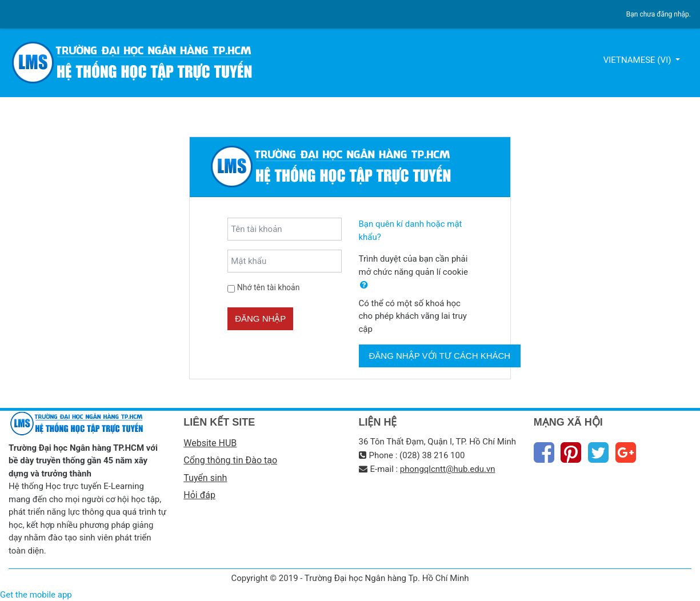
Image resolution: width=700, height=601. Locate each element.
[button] (364, 285)
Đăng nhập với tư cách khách (440, 356)
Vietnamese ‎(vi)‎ (639, 60)
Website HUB (210, 443)
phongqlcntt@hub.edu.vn (448, 469)
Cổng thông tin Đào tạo (230, 460)
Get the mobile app (36, 595)
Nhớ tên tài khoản (269, 287)
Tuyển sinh (205, 478)
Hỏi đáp (199, 495)
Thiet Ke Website (689, 588)
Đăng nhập (260, 318)
